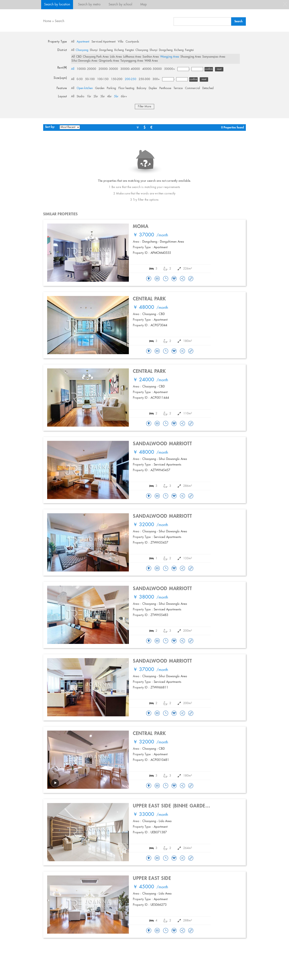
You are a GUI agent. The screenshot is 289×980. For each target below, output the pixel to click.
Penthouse (165, 88)
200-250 (131, 79)
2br (96, 97)
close (285, 4)
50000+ (170, 69)
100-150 (103, 79)
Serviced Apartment (103, 42)
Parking (111, 88)
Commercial (192, 88)
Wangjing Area (170, 57)
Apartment (83, 42)
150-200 (117, 79)
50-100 (90, 79)
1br (89, 97)
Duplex (153, 88)
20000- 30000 (108, 69)
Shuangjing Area (191, 57)
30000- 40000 (130, 69)
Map (143, 5)
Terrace (178, 88)
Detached (208, 88)
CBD (79, 57)
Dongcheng (106, 50)
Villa (121, 42)
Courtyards (132, 42)
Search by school (120, 5)
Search (60, 21)
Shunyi (94, 50)
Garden (100, 88)
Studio (80, 97)
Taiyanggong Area (132, 61)
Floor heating (126, 88)
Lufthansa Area (132, 57)
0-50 (80, 79)
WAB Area (151, 61)
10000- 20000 (86, 69)
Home (47, 21)
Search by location (57, 5)
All (73, 42)
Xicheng (119, 50)
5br (116, 97)
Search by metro (89, 5)
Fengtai (130, 50)
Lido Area (116, 57)
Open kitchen (85, 88)
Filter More (144, 107)
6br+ (124, 97)
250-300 (144, 79)
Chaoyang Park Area (96, 57)
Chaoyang (82, 50)
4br (109, 97)
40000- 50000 (152, 69)
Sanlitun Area (151, 57)
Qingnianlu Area (109, 61)
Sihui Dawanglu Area (84, 61)
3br (103, 97)
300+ (156, 79)
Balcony (141, 88)
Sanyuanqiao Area (214, 57)
